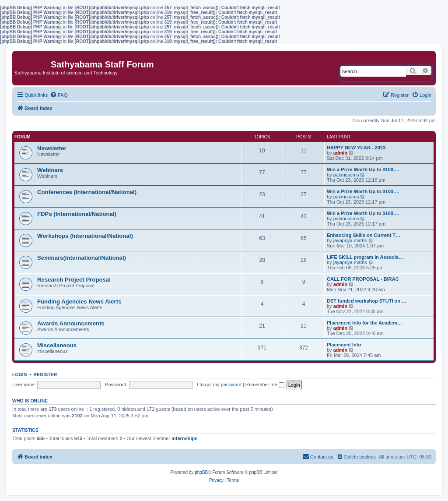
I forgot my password (219, 385)
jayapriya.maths (350, 240)
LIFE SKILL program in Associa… (365, 257)
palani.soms (346, 175)
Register (45, 374)
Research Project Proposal (74, 280)
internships (184, 438)
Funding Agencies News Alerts (79, 302)
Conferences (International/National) (87, 192)
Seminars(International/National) (82, 258)
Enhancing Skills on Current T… (364, 235)
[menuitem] (59, 95)
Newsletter (52, 148)
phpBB (201, 472)
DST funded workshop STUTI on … (367, 301)
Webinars (50, 170)
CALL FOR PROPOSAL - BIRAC (363, 279)
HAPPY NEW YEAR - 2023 (356, 148)
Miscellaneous (57, 345)
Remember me (265, 385)
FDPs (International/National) (77, 214)
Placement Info (344, 345)
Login (19, 374)
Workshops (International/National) (85, 236)
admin (340, 153)
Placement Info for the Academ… (364, 323)
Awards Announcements (71, 323)
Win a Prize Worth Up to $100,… (363, 169)
